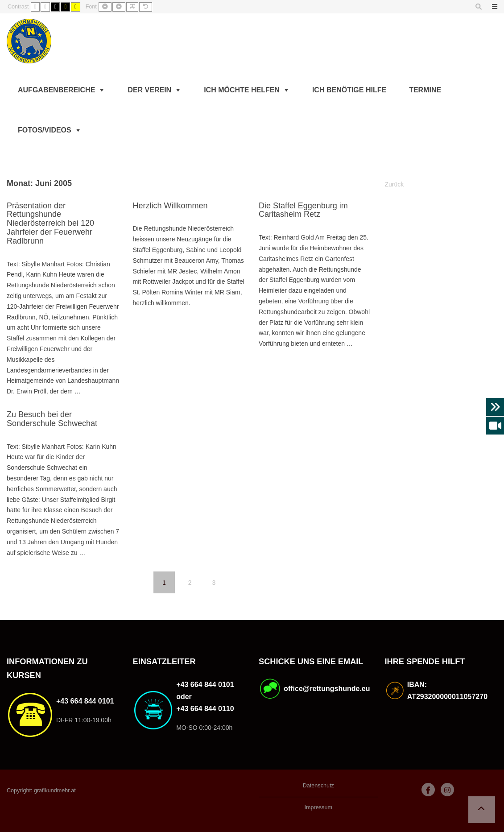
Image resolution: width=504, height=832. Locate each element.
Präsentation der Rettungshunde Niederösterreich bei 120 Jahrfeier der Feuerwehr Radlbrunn (50, 223)
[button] (482, 810)
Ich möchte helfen (242, 90)
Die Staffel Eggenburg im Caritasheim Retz (303, 210)
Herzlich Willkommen (170, 206)
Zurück (395, 184)
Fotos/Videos (45, 130)
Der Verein (149, 90)
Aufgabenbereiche (56, 90)
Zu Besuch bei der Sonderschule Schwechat (52, 419)
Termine (425, 90)
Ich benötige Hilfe (349, 90)
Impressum (318, 807)
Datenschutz (318, 786)
